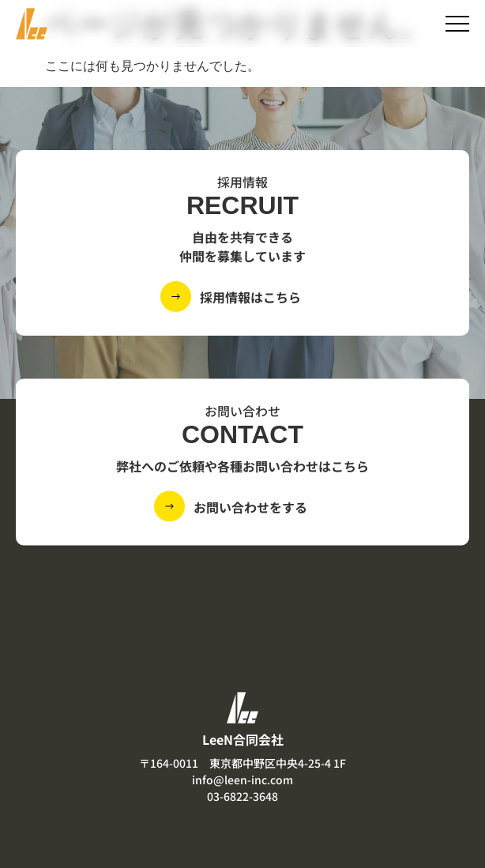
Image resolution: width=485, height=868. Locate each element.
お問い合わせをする (250, 506)
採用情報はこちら (250, 297)
